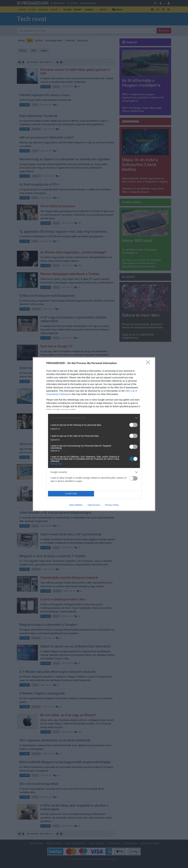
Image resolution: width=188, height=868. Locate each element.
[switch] (133, 425)
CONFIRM (71, 494)
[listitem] (94, 418)
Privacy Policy (112, 505)
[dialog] (94, 434)
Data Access (94, 505)
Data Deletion (76, 505)
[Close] (149, 363)
